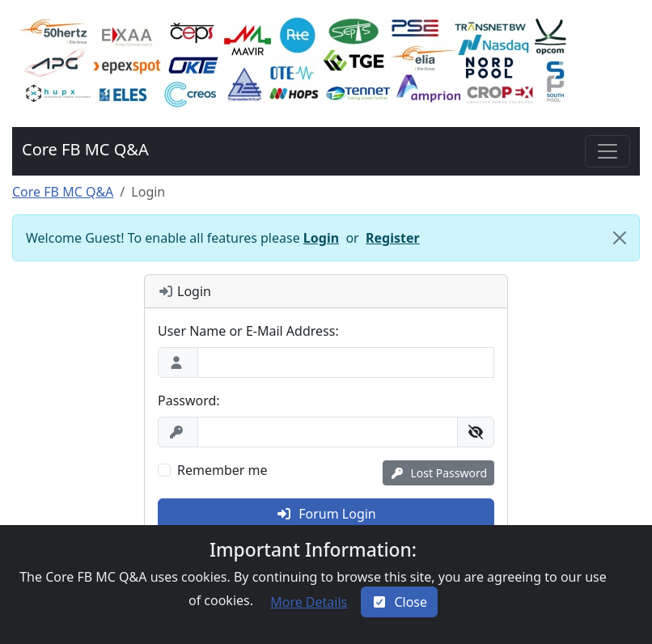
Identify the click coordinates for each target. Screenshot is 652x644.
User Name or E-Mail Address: (248, 331)
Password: (189, 400)
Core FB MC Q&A (63, 192)
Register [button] (393, 238)
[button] (292, 64)
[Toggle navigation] (608, 151)
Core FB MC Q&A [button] (85, 149)
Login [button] (321, 238)
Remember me (222, 470)
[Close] (620, 238)
